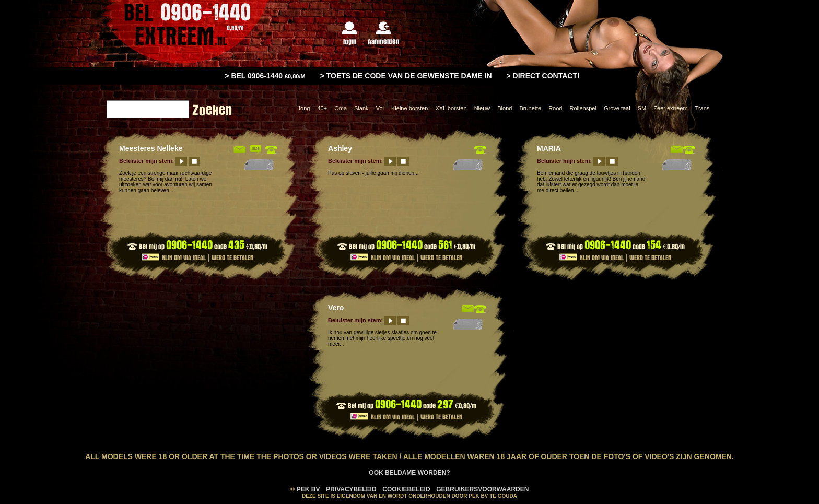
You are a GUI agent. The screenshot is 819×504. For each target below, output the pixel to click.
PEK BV (308, 489)
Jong (304, 108)
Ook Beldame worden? (409, 473)
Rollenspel (583, 108)
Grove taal (617, 108)
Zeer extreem (670, 108)
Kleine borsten (409, 108)
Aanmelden (384, 34)
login (350, 34)
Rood (555, 108)
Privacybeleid (351, 489)
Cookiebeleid (406, 489)
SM (642, 108)
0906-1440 (189, 245)
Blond (505, 108)
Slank (361, 108)
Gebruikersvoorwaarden (482, 489)
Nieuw (482, 108)
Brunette (530, 108)
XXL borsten (451, 108)
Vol (380, 108)
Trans (703, 108)
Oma (341, 108)
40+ (322, 108)
